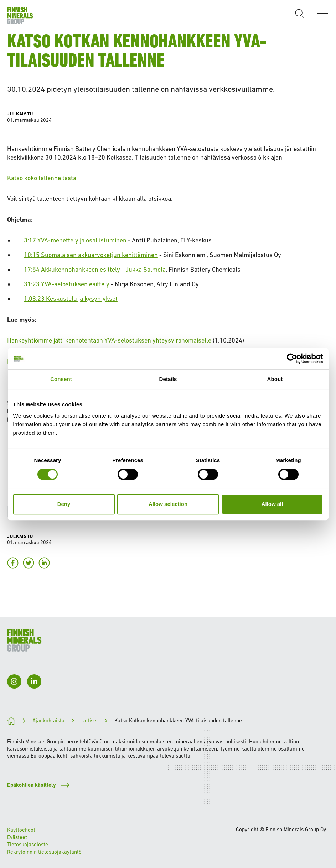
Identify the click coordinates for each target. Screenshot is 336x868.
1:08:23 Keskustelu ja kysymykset (71, 299)
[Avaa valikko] (322, 14)
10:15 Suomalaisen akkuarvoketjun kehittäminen (91, 255)
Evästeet (17, 837)
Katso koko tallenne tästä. (42, 178)
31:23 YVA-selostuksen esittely (67, 284)
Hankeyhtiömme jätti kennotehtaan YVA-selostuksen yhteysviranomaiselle (109, 340)
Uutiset (90, 720)
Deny (64, 504)
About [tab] (275, 379)
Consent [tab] (61, 379)
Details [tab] (168, 379)
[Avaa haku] (300, 14)
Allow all (272, 504)
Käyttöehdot (21, 830)
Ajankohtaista (48, 720)
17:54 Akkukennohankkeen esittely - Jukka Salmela (95, 269)
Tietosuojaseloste (28, 844)
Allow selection (168, 504)
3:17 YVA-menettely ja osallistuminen (75, 240)
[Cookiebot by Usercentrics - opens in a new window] (292, 359)
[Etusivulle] (20, 16)
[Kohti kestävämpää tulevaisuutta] (11, 721)
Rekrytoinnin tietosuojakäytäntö (44, 852)
